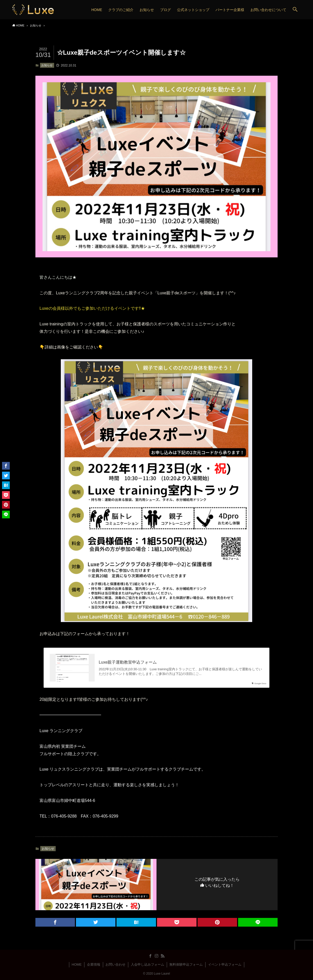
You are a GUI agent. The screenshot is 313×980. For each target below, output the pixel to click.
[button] (295, 10)
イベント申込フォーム (225, 964)
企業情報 (94, 964)
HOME (77, 964)
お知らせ (47, 65)
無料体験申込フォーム (186, 964)
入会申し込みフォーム (148, 964)
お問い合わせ (115, 964)
